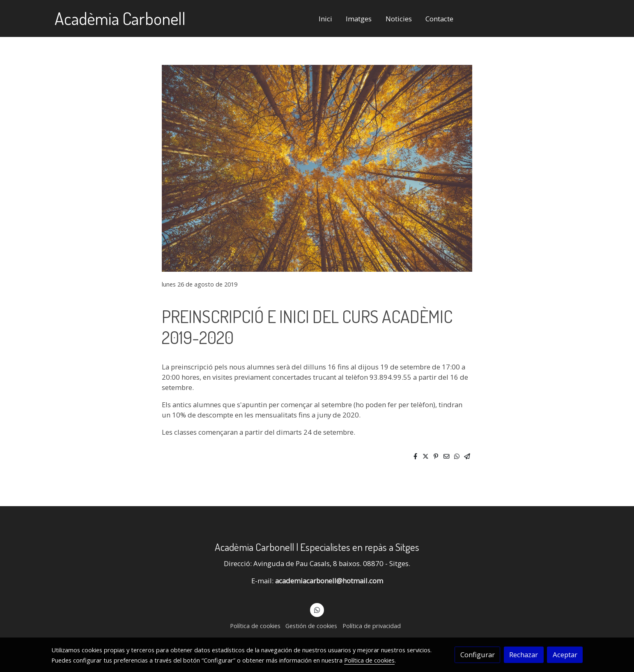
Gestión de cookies (311, 626)
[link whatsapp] (317, 609)
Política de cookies (255, 626)
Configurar (478, 655)
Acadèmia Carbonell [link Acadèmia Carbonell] (120, 18)
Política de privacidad (372, 626)
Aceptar (565, 655)
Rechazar (524, 655)
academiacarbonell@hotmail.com (329, 581)
